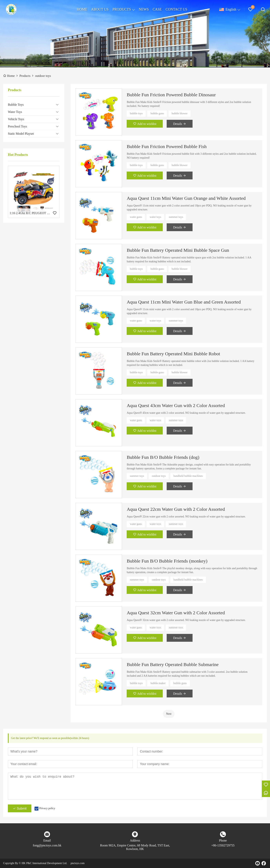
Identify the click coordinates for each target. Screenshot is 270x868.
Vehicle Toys (16, 119)
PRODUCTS (122, 9)
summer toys (176, 217)
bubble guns (157, 113)
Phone (223, 840)
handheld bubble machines (188, 476)
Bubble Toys (16, 105)
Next (169, 714)
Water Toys (15, 112)
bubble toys (136, 113)
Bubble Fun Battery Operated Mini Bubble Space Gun (178, 250)
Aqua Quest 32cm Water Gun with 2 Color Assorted (176, 613)
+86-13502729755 (223, 845)
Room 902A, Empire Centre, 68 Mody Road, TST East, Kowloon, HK (135, 847)
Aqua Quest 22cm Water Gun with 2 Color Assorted (176, 509)
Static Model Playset (21, 134)
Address (135, 840)
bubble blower (179, 113)
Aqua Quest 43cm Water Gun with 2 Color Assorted (176, 405)
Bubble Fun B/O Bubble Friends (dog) (163, 457)
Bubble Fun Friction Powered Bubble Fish (167, 146)
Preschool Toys (17, 126)
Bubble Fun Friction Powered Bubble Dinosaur (171, 95)
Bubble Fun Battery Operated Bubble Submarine (173, 664)
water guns (136, 217)
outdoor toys (159, 476)
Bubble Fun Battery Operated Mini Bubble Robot (173, 354)
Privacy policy (47, 808)
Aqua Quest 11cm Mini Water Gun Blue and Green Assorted (184, 302)
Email (47, 840)
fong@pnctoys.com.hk (47, 845)
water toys (155, 217)
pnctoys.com (78, 863)
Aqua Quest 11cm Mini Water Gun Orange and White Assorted (186, 198)
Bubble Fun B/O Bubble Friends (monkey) (167, 561)
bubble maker (158, 683)
